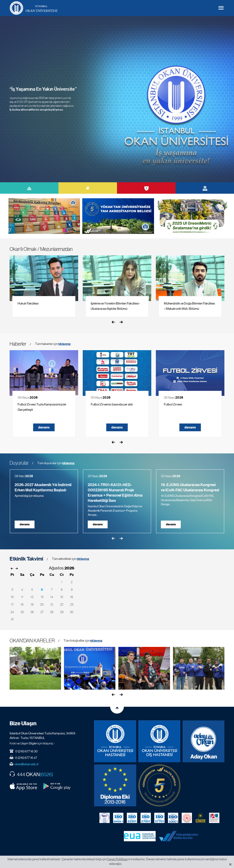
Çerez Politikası (117, 859)
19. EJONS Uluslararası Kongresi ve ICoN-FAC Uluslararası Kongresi (190, 487)
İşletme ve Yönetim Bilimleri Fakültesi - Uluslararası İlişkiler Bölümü (116, 306)
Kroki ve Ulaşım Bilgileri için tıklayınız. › (32, 743)
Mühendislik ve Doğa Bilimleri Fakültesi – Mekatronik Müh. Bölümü (189, 306)
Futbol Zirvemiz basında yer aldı (112, 404)
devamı (44, 427)
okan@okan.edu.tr (27, 764)
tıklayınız (64, 344)
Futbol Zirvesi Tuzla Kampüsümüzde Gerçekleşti (42, 407)
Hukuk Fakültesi (28, 303)
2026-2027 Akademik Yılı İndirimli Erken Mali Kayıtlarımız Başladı (43, 487)
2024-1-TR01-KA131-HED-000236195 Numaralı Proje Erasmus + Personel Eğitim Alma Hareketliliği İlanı (115, 493)
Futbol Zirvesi (173, 404)
